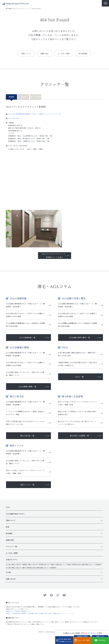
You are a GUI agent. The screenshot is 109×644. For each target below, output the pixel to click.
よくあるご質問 (64, 53)
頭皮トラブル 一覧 (27, 488)
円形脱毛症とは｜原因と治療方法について (53, 568)
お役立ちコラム (12, 563)
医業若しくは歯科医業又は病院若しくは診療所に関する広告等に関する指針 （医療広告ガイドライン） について (40, 616)
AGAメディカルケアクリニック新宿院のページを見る (53, 256)
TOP (8, 510)
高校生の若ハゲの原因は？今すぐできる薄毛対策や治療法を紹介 (78, 415)
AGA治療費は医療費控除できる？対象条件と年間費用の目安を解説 (26, 325)
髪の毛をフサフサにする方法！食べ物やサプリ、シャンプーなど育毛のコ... (77, 425)
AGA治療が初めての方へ (15, 517)
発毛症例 (9, 536)
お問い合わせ (11, 582)
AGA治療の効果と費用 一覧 (79, 338)
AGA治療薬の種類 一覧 (27, 388)
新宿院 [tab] (11, 97)
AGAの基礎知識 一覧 (27, 338)
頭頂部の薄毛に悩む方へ (31, 568)
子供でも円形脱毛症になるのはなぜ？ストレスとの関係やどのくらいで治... (26, 425)
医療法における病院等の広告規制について (19, 614)
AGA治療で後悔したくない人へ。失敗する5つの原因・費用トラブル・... (26, 375)
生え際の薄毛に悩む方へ (14, 568)
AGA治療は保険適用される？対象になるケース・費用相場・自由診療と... (26, 305)
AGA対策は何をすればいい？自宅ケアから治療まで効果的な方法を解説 (26, 315)
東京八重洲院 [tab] (36, 97)
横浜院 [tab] (24, 97)
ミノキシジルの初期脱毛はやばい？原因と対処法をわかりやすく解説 (26, 415)
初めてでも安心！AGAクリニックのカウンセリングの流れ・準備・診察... (78, 405)
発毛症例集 (84, 53)
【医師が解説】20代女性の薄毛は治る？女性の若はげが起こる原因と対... (78, 365)
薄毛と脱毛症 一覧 (27, 438)
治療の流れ (44, 53)
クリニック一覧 (11, 549)
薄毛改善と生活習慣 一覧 (79, 438)
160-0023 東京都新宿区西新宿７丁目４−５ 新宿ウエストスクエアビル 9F (35, 114)
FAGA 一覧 (79, 378)
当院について (25, 53)
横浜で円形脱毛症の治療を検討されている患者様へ (40, 571)
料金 (8, 530)
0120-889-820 (14, 118)
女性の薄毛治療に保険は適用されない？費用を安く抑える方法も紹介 (78, 355)
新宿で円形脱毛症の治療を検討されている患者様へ (85, 568)
